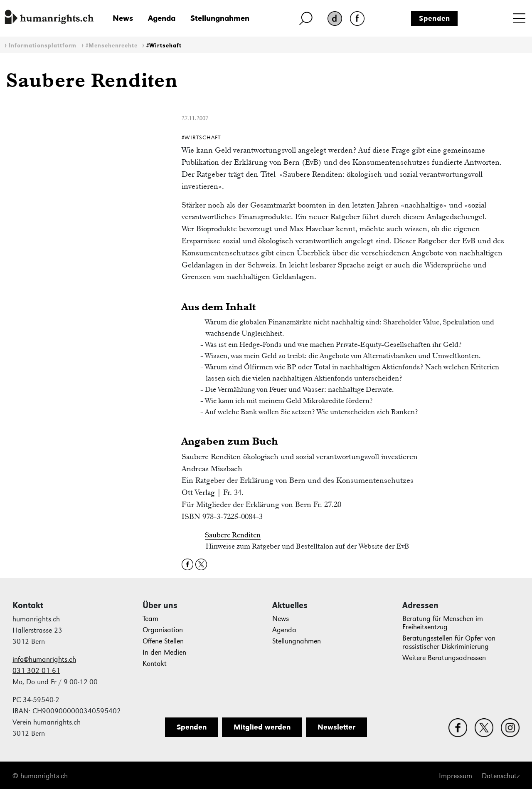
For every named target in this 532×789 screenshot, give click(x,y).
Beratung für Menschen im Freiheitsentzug (443, 623)
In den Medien (164, 652)
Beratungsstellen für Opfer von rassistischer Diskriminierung (449, 642)
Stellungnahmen (220, 18)
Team (150, 619)
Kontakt (155, 664)
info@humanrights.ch (44, 659)
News (123, 18)
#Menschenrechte (112, 46)
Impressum (456, 776)
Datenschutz (501, 776)
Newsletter (336, 727)
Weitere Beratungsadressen (444, 658)
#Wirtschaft (164, 46)
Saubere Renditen (233, 535)
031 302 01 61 (36, 671)
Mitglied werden (262, 727)
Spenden (435, 18)
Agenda (162, 18)
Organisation (163, 630)
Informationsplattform (43, 46)
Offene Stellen (163, 641)
